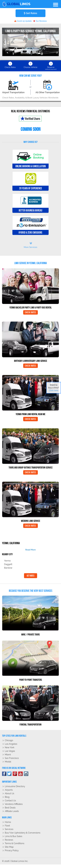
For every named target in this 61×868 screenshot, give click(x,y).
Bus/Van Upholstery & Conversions (23, 833)
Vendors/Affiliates (14, 804)
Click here (54, 390)
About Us (9, 793)
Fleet (7, 826)
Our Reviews (40, 21)
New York (10, 747)
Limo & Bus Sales (14, 836)
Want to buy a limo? (54, 388)
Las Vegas (10, 751)
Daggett (8, 564)
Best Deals (10, 808)
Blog (7, 797)
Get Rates (30, 13)
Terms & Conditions (15, 843)
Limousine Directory (15, 786)
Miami (8, 755)
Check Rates (30, 312)
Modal (8, 762)
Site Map (9, 847)
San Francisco (12, 758)
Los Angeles (11, 744)
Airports (9, 790)
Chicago (9, 740)
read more (30, 550)
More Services (30, 245)
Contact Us (10, 801)
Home (8, 822)
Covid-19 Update (23, 21)
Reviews (9, 840)
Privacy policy (12, 850)
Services (9, 829)
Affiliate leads (12, 811)
